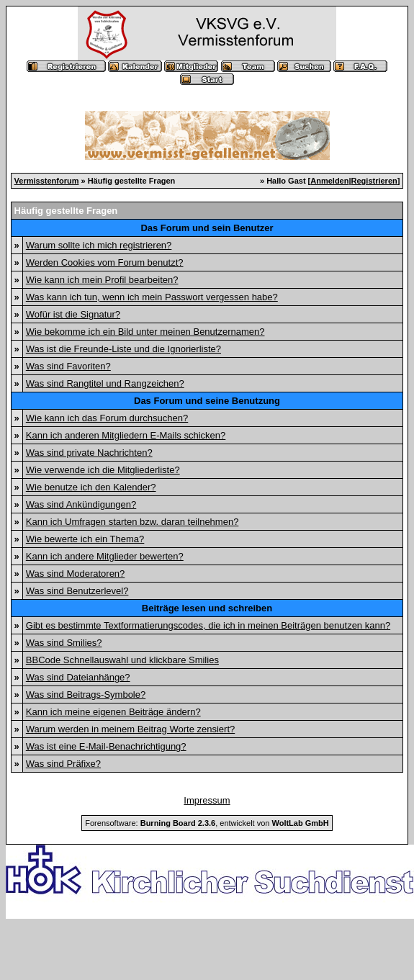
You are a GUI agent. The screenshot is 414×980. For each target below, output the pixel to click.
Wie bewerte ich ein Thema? (85, 539)
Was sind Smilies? (64, 643)
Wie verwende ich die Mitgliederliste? (103, 470)
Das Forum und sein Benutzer (207, 228)
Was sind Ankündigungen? (81, 504)
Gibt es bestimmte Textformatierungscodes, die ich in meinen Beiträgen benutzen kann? (208, 625)
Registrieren (374, 181)
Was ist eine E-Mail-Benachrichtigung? (106, 746)
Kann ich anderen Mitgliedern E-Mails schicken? (126, 435)
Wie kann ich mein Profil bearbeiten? (102, 280)
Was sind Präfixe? (63, 764)
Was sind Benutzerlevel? (77, 591)
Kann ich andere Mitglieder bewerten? (105, 556)
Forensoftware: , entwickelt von (207, 823)
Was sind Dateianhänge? (78, 677)
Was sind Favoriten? (68, 366)
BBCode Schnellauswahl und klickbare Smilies (122, 660)
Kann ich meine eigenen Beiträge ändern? (113, 712)
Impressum (207, 800)
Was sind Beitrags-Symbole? (86, 694)
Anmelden (329, 181)
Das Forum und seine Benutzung (207, 401)
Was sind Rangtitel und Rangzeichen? (105, 383)
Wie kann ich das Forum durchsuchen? (107, 418)
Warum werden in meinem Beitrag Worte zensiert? (130, 729)
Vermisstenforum (47, 181)
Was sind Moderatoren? (76, 574)
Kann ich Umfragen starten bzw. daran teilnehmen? (132, 522)
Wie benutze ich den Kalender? (91, 487)
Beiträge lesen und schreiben (207, 608)
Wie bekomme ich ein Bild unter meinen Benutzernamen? (145, 332)
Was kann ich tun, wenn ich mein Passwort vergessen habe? (152, 297)
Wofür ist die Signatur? (73, 314)
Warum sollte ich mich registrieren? (99, 245)
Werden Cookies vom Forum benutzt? (105, 262)
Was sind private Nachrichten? (89, 453)
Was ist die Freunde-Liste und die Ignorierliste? (123, 349)
